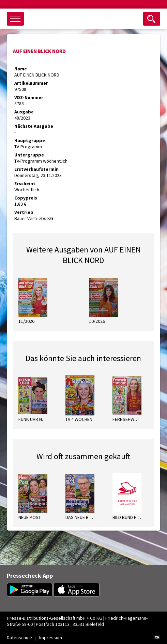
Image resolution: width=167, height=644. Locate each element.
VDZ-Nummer (29, 97)
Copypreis (26, 198)
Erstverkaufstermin (36, 169)
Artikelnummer (31, 83)
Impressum (51, 638)
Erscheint (25, 183)
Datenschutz (20, 638)
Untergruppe (29, 155)
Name (21, 69)
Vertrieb (24, 212)
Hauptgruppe (30, 140)
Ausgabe (24, 112)
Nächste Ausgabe (34, 126)
